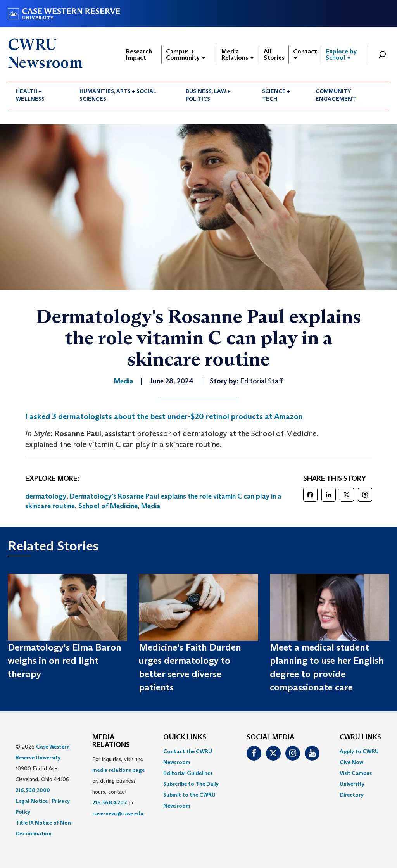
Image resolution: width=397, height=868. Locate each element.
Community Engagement (336, 95)
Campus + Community (186, 54)
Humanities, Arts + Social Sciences (118, 95)
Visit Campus (356, 773)
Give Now (351, 762)
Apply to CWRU (359, 751)
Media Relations (237, 54)
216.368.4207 (110, 802)
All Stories (274, 54)
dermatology (46, 496)
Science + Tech (276, 95)
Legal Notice (32, 801)
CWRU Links (360, 737)
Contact (305, 53)
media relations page (118, 770)
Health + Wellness (30, 95)
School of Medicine (108, 506)
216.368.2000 (33, 790)
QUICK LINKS (185, 737)
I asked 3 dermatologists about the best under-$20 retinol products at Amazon (164, 416)
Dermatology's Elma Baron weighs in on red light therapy (65, 661)
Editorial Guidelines (188, 773)
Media (151, 506)
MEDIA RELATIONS (111, 741)
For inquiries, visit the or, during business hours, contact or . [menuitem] (118, 786)
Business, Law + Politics (208, 95)
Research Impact (139, 54)
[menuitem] (40, 95)
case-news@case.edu (118, 813)
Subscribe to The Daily (191, 784)
